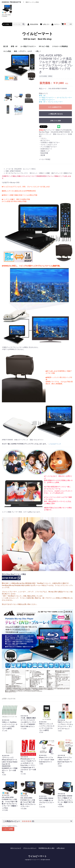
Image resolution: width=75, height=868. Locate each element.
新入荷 (6, 46)
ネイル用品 (7, 51)
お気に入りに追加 (55, 121)
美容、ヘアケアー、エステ (23, 51)
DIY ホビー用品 (44, 46)
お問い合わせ (61, 848)
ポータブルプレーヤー (64, 98)
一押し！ (38, 51)
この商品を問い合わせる (55, 114)
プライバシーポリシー (30, 848)
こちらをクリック (55, 444)
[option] (20, 67)
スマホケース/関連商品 (60, 46)
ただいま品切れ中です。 (55, 107)
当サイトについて (16, 848)
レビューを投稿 (8, 829)
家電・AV (14, 46)
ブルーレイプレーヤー (55, 102)
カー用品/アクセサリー (28, 46)
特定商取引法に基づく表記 (47, 848)
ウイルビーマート (37, 36)
